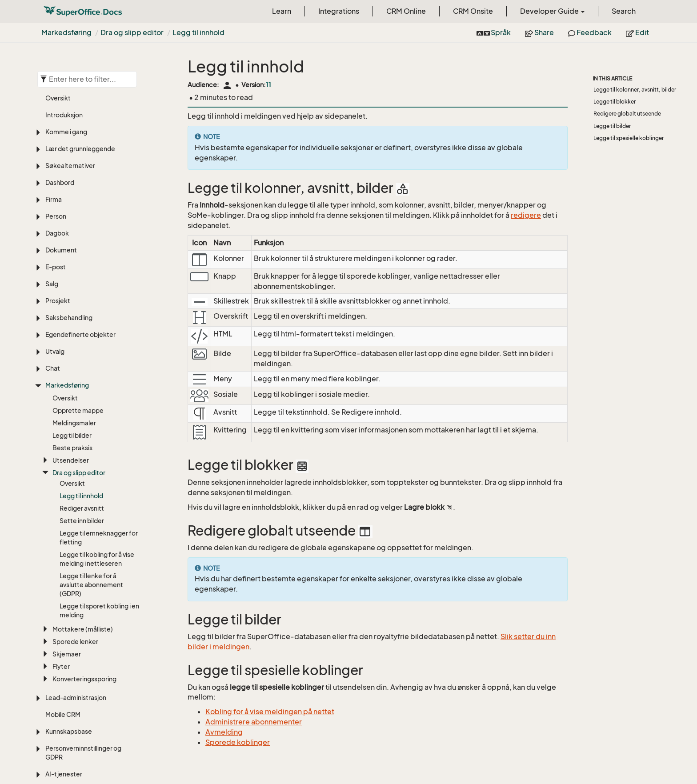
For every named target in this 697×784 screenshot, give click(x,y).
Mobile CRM (63, 587)
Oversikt (65, 271)
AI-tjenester (64, 647)
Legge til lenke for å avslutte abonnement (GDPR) (91, 458)
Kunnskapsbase (69, 604)
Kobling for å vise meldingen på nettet (270, 712)
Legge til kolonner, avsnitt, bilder (635, 90)
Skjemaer (67, 527)
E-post (56, 140)
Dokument (61, 123)
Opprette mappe (78, 283)
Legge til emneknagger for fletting (99, 410)
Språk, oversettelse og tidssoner (79, 736)
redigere (526, 215)
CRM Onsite (473, 11)
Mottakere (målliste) (83, 502)
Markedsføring (66, 32)
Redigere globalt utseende (627, 114)
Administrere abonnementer (254, 722)
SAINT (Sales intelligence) (82, 664)
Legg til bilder (72, 308)
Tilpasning (60, 698)
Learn (282, 11)
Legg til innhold (198, 32)
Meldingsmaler (74, 296)
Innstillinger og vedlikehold (84, 714)
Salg (52, 157)
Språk (494, 32)
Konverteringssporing (84, 552)
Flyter (61, 539)
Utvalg (55, 224)
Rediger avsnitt (82, 381)
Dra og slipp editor (132, 32)
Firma (54, 72)
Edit (637, 32)
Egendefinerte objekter (80, 207)
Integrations (339, 11)
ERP (51, 681)
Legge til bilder (612, 126)
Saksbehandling (69, 190)
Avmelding (224, 732)
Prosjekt (58, 174)
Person (56, 89)
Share (539, 32)
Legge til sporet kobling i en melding (99, 483)
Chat (53, 241)
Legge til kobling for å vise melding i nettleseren (97, 432)
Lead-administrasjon (76, 570)
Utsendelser (71, 333)
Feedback (590, 32)
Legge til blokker (615, 102)
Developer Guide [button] (552, 11)
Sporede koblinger (238, 742)
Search (624, 11)
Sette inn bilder (82, 394)
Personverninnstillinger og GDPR (83, 626)
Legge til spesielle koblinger (629, 138)
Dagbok (57, 106)
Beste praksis (72, 321)
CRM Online (406, 11)
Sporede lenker (75, 514)
